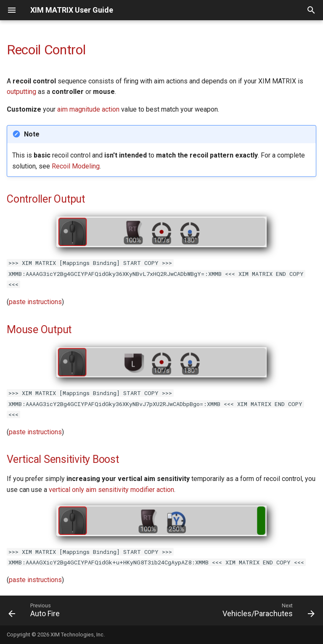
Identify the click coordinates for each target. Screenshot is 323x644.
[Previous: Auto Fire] (36, 612)
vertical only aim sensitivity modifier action (111, 490)
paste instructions (35, 302)
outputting (21, 92)
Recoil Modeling (76, 166)
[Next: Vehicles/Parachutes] (267, 612)
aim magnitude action (88, 109)
